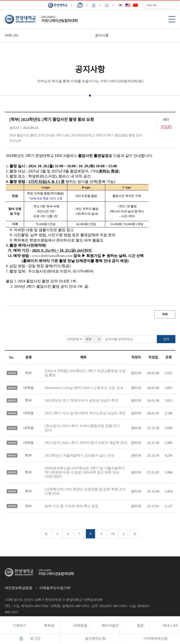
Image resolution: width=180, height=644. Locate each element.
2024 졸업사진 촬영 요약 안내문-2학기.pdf (39, 135)
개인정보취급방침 (19, 588)
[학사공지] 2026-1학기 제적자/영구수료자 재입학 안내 (86, 443)
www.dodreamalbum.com (52, 256)
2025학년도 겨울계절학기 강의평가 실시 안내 (79, 455)
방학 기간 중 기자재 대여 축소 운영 (72, 506)
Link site (152, 5)
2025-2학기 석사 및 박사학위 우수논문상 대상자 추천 (85, 413)
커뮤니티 (12, 35)
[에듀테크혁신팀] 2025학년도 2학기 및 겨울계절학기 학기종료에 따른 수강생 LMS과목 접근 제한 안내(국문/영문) (85, 472)
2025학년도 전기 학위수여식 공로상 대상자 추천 (82, 400)
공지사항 (102, 35)
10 (113, 534)
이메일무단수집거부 (55, 588)
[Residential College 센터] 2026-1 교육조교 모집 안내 (84, 388)
